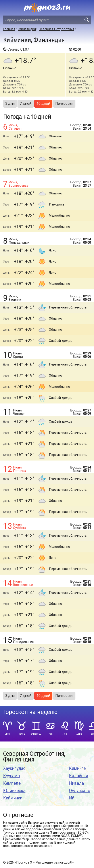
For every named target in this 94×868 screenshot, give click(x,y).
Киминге (77, 768)
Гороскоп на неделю (30, 712)
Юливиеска (14, 791)
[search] (86, 20)
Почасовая (64, 104)
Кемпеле (12, 783)
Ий (72, 798)
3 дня (10, 104)
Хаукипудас (14, 768)
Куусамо (12, 776)
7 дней (26, 104)
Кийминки (13, 798)
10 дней (43, 104)
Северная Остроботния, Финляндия (34, 757)
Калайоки (79, 776)
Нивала (76, 783)
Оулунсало (80, 791)
